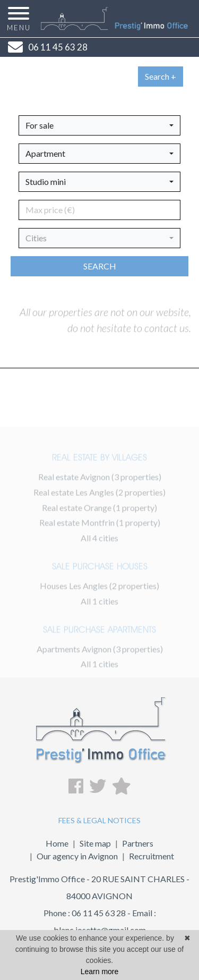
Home (57, 843)
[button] (99, 125)
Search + (161, 76)
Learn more (100, 971)
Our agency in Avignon (77, 856)
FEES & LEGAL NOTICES (99, 820)
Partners (138, 843)
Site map (95, 843)
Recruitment (152, 856)
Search (100, 266)
